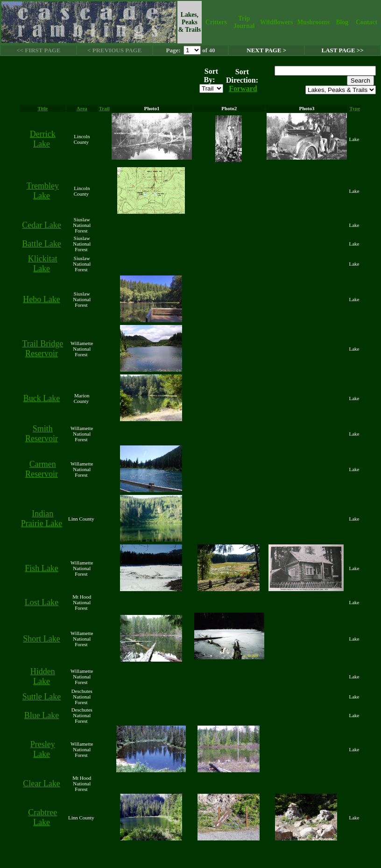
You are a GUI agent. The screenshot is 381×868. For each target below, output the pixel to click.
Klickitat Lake (43, 264)
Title (42, 108)
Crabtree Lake (42, 817)
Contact (367, 22)
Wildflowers (277, 22)
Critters (216, 22)
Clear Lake (41, 783)
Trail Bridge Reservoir (42, 349)
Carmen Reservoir (42, 469)
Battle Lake (41, 244)
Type (355, 108)
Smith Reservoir (42, 434)
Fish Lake (42, 568)
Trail (104, 108)
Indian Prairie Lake (42, 519)
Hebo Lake (41, 299)
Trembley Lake (43, 191)
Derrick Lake (43, 139)
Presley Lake (43, 749)
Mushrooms (313, 22)
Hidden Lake (43, 676)
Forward (243, 88)
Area (82, 108)
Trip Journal (244, 22)
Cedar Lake (41, 225)
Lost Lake (42, 602)
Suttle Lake (42, 697)
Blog (342, 22)
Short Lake (41, 639)
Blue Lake (42, 715)
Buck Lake (42, 398)
